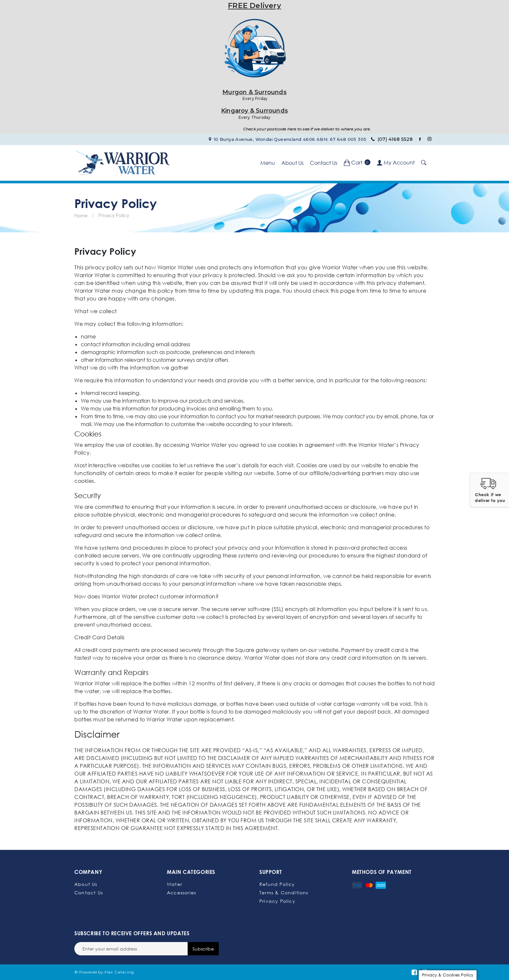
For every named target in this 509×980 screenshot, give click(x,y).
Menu (268, 163)
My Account (396, 162)
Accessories (181, 893)
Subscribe (203, 949)
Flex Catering (119, 972)
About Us (292, 163)
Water (174, 884)
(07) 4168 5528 (392, 139)
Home (81, 216)
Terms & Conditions (284, 893)
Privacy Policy (277, 901)
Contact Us (324, 163)
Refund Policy (277, 884)
